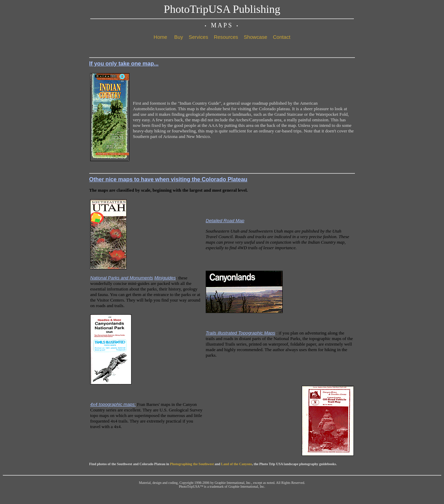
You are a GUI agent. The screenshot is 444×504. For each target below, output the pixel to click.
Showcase (256, 37)
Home (160, 37)
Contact (282, 37)
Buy (178, 37)
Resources (226, 37)
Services (198, 37)
